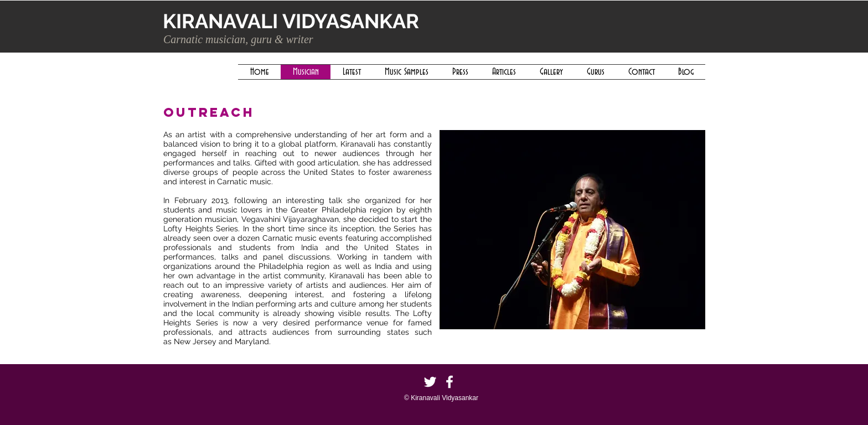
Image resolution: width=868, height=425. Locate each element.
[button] (572, 230)
